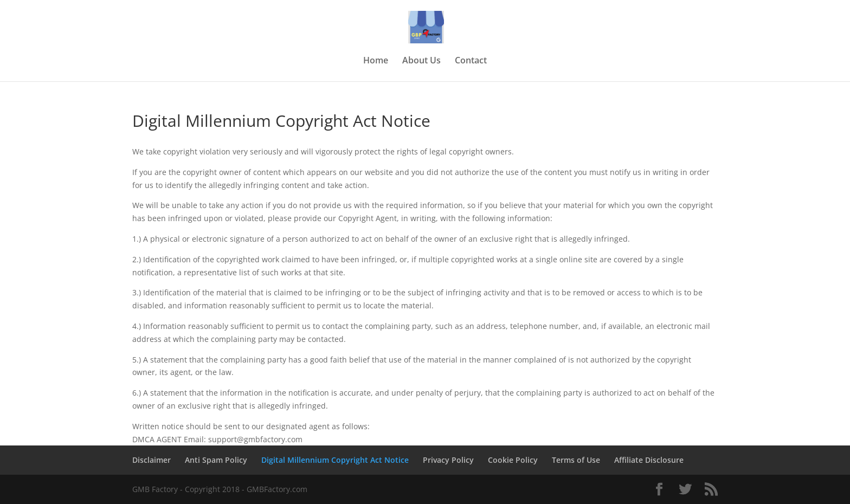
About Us (421, 61)
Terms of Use (576, 460)
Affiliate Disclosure (649, 460)
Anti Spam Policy (216, 460)
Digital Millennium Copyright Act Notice (335, 460)
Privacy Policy (448, 460)
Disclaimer (152, 460)
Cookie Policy (513, 460)
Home (376, 61)
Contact (471, 61)
